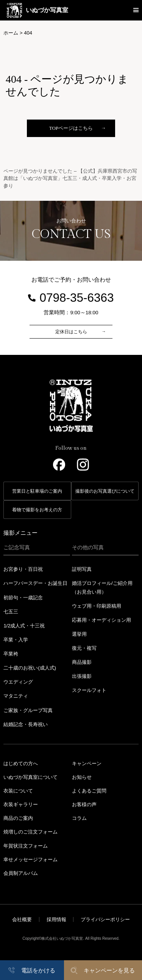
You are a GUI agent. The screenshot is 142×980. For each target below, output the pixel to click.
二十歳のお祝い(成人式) (30, 668)
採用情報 (56, 919)
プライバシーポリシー (105, 919)
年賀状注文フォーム (26, 846)
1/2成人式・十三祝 (24, 626)
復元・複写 (84, 648)
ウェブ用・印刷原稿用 (97, 606)
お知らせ (82, 777)
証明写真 (82, 569)
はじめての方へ (21, 763)
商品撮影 (82, 662)
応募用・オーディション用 (101, 620)
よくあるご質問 (89, 791)
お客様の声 (84, 804)
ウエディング (18, 682)
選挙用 (79, 634)
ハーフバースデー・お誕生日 (35, 583)
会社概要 (22, 919)
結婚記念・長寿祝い (26, 724)
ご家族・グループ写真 (28, 710)
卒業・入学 (16, 640)
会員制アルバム (21, 873)
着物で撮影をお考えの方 (37, 510)
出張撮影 (82, 676)
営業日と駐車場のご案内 (37, 491)
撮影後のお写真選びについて (105, 491)
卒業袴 (11, 654)
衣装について (18, 791)
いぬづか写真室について (30, 777)
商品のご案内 (18, 818)
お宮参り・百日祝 (23, 569)
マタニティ (16, 696)
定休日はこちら (71, 332)
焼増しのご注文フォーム (30, 832)
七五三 (11, 612)
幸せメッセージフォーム (30, 859)
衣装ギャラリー (21, 804)
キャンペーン (87, 763)
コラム (79, 818)
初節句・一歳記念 (23, 598)
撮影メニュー (20, 533)
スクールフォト (89, 690)
